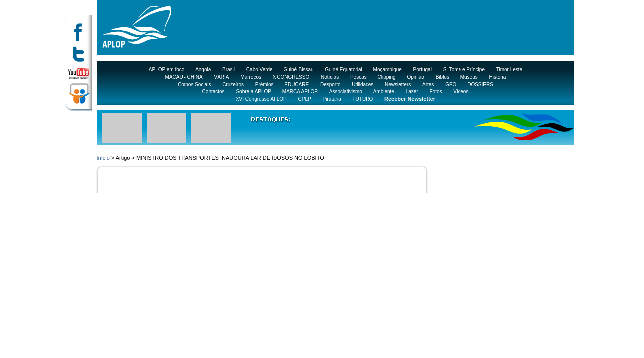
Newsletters (398, 84)
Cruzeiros (233, 84)
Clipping (387, 77)
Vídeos (461, 92)
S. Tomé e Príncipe (464, 69)
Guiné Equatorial (343, 69)
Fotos (435, 92)
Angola (203, 69)
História (498, 77)
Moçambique (388, 69)
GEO (451, 84)
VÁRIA (222, 77)
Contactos (214, 92)
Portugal (422, 69)
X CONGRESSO (291, 77)
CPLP (305, 99)
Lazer (412, 92)
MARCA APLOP (300, 92)
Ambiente (384, 92)
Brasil (229, 69)
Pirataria (331, 99)
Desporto (330, 84)
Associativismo (346, 92)
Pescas (358, 77)
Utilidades (363, 84)
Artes (428, 84)
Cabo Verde (259, 69)
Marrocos (251, 77)
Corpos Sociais (194, 84)
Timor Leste (509, 69)
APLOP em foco (167, 69)
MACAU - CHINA (184, 77)
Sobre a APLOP (253, 92)
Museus (469, 77)
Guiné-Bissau (298, 69)
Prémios (264, 84)
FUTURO (363, 99)
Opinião (415, 77)
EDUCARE (297, 84)
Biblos (442, 77)
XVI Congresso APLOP (261, 99)
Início (103, 158)
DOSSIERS (480, 84)
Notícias (330, 77)
